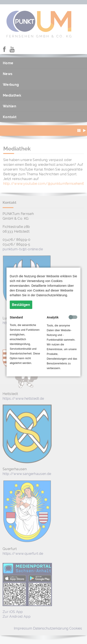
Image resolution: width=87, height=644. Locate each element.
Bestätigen (21, 305)
